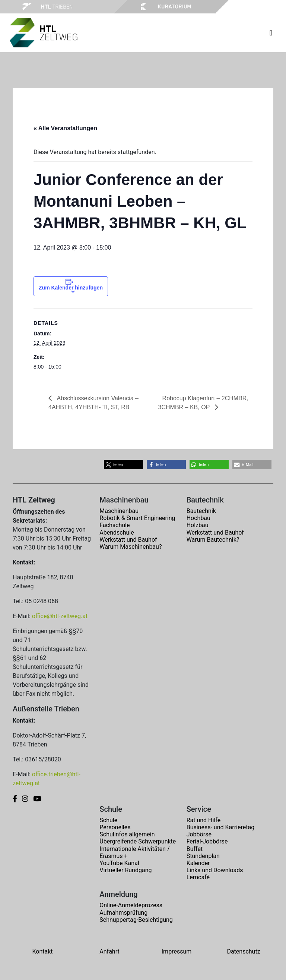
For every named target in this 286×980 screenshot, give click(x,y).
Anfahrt (109, 951)
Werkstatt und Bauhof (128, 540)
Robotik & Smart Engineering (137, 518)
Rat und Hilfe (204, 820)
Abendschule (117, 533)
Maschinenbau (119, 511)
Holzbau (198, 525)
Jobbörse (199, 834)
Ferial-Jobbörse (207, 841)
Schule (108, 820)
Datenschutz (243, 951)
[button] (123, 465)
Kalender (198, 863)
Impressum (177, 951)
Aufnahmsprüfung (123, 913)
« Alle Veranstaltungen (65, 128)
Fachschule (115, 525)
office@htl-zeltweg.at (60, 616)
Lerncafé (198, 877)
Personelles (115, 827)
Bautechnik (201, 511)
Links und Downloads (215, 870)
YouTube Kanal (119, 863)
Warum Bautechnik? (213, 540)
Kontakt (42, 951)
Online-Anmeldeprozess (131, 905)
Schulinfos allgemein (127, 834)
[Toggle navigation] (271, 33)
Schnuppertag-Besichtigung (136, 920)
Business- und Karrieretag (220, 827)
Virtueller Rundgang (125, 870)
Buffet (195, 849)
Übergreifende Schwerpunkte (138, 841)
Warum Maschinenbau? (131, 547)
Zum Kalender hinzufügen (71, 288)
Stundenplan (203, 856)
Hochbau (198, 518)
